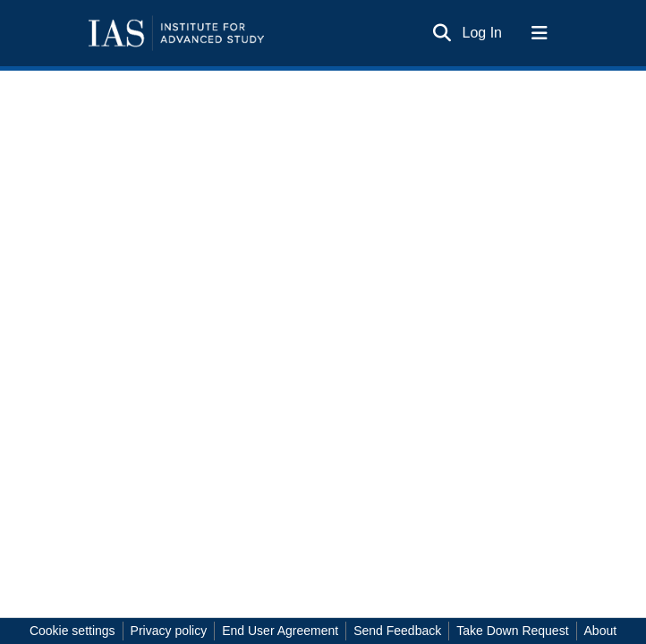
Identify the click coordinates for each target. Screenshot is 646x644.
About (601, 631)
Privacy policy (169, 631)
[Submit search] (442, 33)
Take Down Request (512, 631)
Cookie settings (72, 631)
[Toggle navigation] (540, 33)
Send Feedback (397, 631)
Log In (483, 33)
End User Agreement (280, 631)
